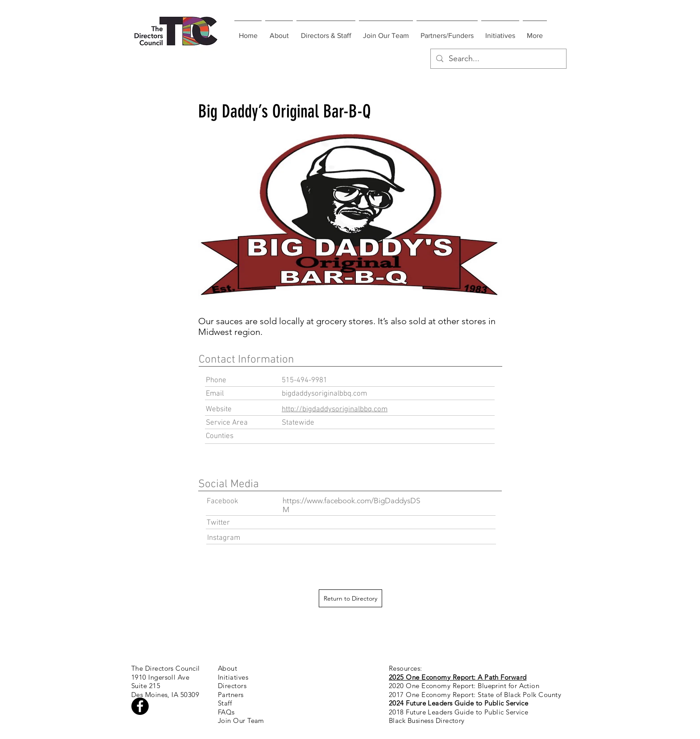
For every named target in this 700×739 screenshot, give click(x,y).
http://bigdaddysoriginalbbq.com (335, 409)
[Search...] (498, 59)
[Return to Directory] (350, 598)
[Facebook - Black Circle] (140, 706)
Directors (232, 686)
